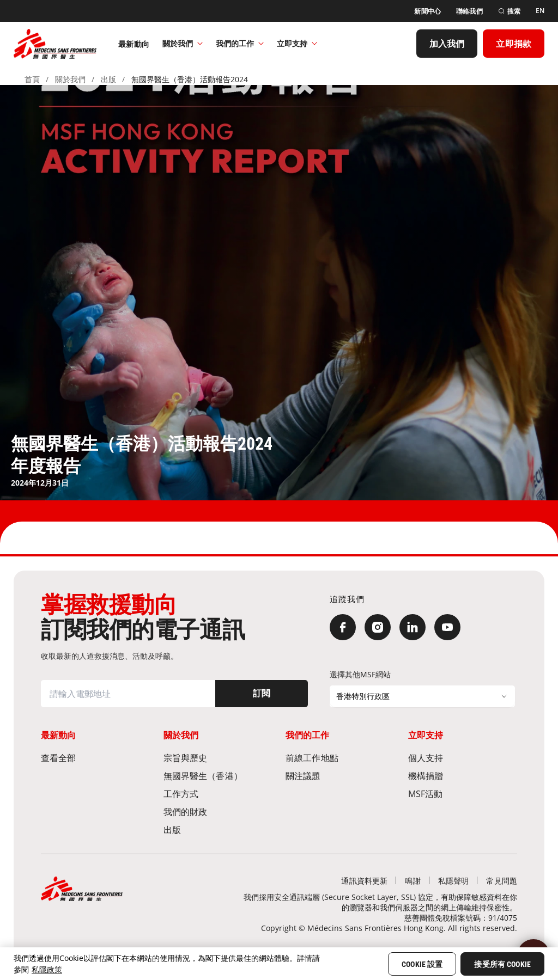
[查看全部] (96, 758)
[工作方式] (218, 794)
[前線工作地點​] (340, 758)
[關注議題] (340, 776)
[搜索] (509, 11)
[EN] (540, 11)
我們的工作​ (240, 43)
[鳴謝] (413, 881)
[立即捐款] (514, 44)
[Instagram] (378, 627)
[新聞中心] (427, 11)
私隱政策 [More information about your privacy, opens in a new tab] (47, 969)
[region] (279, 964)
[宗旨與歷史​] (218, 758)
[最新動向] (134, 44)
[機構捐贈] (463, 776)
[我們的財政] (218, 811)
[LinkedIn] (413, 627)
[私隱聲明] (454, 881)
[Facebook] (343, 627)
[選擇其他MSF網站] (422, 696)
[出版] (218, 829)
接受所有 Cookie (502, 964)
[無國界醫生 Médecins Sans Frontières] (55, 44)
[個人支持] (463, 758)
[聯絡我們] (469, 11)
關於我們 (183, 43)
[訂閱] (262, 694)
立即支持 (297, 43)
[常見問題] (502, 881)
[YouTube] (447, 627)
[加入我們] (447, 44)
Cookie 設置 (422, 964)
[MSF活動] (463, 794)
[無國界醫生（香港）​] (218, 776)
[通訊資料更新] (364, 881)
